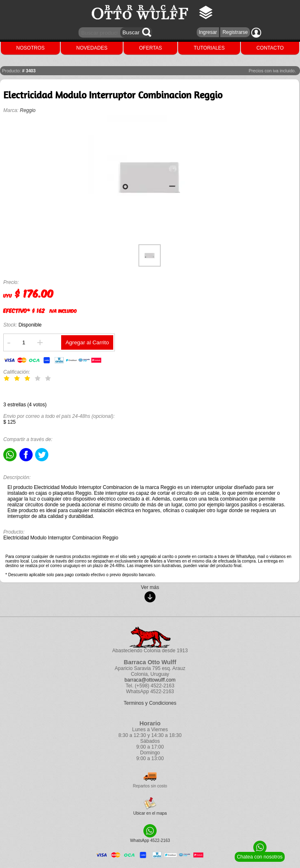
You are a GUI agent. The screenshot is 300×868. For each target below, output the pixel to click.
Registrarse (235, 32)
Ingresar (208, 32)
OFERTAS (151, 48)
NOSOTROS (30, 48)
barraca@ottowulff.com (150, 680)
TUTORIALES (209, 48)
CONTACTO (270, 48)
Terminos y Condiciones (150, 703)
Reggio (28, 110)
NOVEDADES (92, 48)
